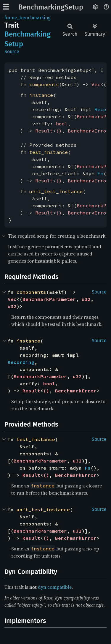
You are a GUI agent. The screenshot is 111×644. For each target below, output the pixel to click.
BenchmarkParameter (49, 299)
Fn (100, 173)
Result (44, 131)
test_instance (49, 152)
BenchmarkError (89, 131)
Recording (21, 362)
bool (62, 124)
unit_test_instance (56, 191)
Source (12, 52)
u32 (86, 299)
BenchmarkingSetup (51, 7)
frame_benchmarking (27, 18)
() (59, 131)
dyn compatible (55, 587)
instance (41, 95)
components (44, 84)
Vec (96, 84)
